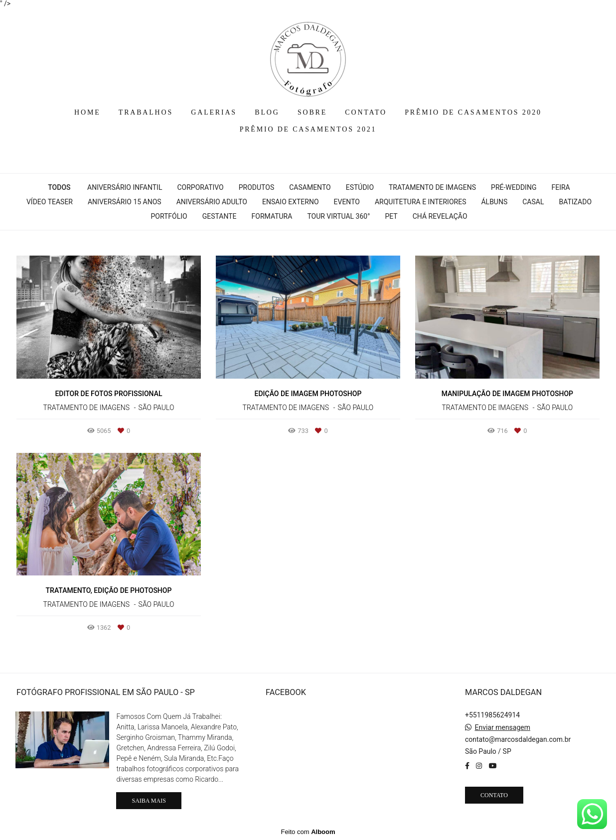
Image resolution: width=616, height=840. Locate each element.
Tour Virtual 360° (338, 216)
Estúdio (360, 187)
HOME (87, 112)
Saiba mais (149, 801)
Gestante (220, 216)
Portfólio (169, 216)
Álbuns (494, 202)
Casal (533, 202)
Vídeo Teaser (50, 202)
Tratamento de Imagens (432, 187)
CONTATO (366, 112)
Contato (494, 795)
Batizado (575, 202)
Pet (391, 216)
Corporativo (200, 187)
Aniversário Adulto (212, 202)
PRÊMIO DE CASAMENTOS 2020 (473, 112)
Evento (347, 202)
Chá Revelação (440, 216)
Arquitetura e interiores (421, 202)
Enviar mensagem (502, 727)
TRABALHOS (146, 112)
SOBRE (312, 112)
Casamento (310, 187)
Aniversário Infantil (125, 187)
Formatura (272, 216)
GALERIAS (214, 112)
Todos (59, 187)
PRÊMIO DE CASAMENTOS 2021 (308, 129)
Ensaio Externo (291, 202)
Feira (560, 187)
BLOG (267, 112)
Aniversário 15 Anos (125, 202)
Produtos (256, 187)
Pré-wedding (514, 187)
